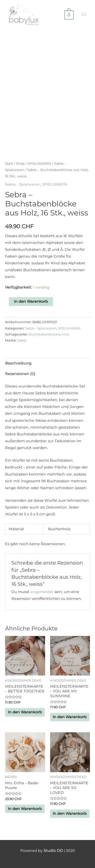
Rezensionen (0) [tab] (20, 374)
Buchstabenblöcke (45, 334)
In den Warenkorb (31, 301)
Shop (20, 163)
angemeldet (42, 592)
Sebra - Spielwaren (23, 184)
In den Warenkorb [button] (25, 712)
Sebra (22, 340)
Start (9, 163)
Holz (66, 334)
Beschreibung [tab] (18, 363)
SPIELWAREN (39, 163)
